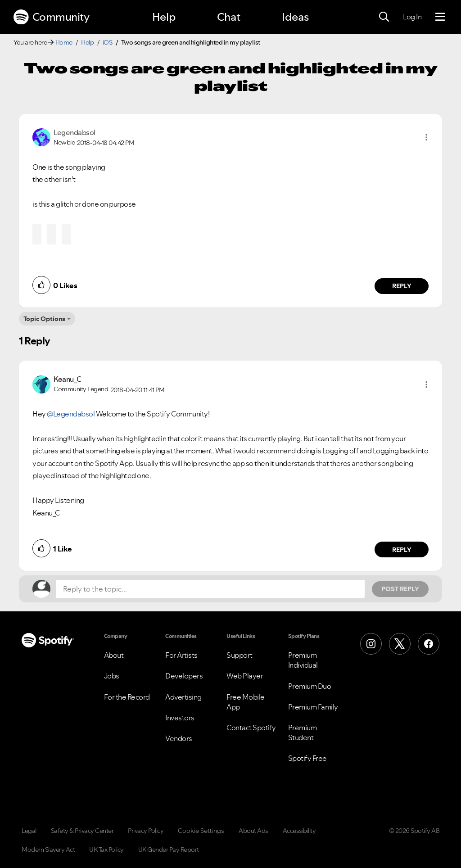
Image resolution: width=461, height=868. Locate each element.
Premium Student (303, 732)
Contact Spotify (251, 728)
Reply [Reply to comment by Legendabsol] (402, 286)
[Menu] (440, 17)
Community (51, 17)
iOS (108, 42)
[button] (426, 137)
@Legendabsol (71, 414)
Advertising (183, 697)
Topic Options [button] (44, 319)
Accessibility (299, 831)
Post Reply (400, 589)
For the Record (127, 697)
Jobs (112, 676)
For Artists (181, 655)
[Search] (384, 17)
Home (64, 42)
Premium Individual (303, 660)
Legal (29, 831)
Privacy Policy (146, 831)
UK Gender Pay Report (169, 850)
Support (240, 655)
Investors (180, 718)
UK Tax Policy (106, 850)
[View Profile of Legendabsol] (75, 132)
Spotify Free (307, 758)
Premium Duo (310, 686)
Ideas (295, 17)
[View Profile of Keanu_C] (68, 379)
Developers (184, 676)
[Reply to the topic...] (210, 589)
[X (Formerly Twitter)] (400, 644)
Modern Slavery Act (48, 850)
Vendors (179, 738)
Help (164, 17)
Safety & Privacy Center (82, 831)
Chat (229, 17)
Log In (412, 17)
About (114, 655)
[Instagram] (371, 644)
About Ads (253, 831)
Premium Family (313, 707)
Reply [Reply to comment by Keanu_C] (402, 550)
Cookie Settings (201, 831)
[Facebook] (429, 644)
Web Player (245, 676)
